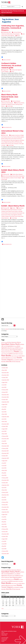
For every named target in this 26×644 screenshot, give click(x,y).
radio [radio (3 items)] (19, 354)
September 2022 (6, 402)
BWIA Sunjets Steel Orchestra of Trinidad (13, 210)
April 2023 (4, 387)
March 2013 (4, 490)
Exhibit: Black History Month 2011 (13, 171)
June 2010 (4, 544)
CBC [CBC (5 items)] (2, 346)
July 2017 (4, 463)
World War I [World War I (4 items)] (4, 362)
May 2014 (4, 473)
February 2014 (5, 478)
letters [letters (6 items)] (20, 350)
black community (6, 176)
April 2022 (4, 412)
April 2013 (4, 488)
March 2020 (4, 434)
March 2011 (4, 527)
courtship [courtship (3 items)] (15, 346)
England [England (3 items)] (14, 348)
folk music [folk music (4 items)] (21, 348)
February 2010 (5, 551)
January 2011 (5, 532)
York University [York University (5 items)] (17, 361)
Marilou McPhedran (16, 142)
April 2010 (4, 549)
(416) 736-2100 (5, 634)
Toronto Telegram (5, 71)
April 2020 (4, 431)
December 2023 (5, 373)
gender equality (5, 139)
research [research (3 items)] (13, 356)
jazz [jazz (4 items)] (9, 350)
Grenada (3, 104)
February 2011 (5, 529)
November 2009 (5, 554)
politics (14, 104)
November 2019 (5, 439)
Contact (3, 633)
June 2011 (4, 519)
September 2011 (6, 512)
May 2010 (4, 546)
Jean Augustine (11, 36)
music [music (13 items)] (16, 351)
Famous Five (10, 137)
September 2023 (6, 380)
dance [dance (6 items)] (19, 346)
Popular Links (11, 7)
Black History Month (20, 103)
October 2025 (5, 368)
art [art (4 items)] (20, 342)
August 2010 (5, 539)
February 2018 (5, 448)
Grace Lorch (11, 139)
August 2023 (5, 382)
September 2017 (6, 458)
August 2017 (5, 461)
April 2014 (4, 475)
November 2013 (5, 480)
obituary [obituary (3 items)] (5, 354)
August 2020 (5, 429)
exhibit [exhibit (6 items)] (17, 348)
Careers (3, 641)
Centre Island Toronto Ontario (12, 211)
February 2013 (5, 492)
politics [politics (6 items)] (11, 354)
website (7, 329)
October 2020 (5, 426)
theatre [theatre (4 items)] (15, 358)
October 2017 (5, 456)
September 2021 (6, 417)
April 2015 (4, 468)
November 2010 (5, 534)
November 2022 (5, 397)
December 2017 (5, 451)
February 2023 (5, 390)
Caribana (13, 70)
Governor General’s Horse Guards (15, 213)
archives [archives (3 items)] (6, 342)
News (11, 34)
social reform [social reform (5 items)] (21, 356)
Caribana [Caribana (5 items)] (22, 344)
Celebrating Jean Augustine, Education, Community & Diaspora (13, 28)
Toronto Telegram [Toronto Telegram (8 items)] (7, 360)
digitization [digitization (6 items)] (4, 348)
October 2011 (5, 509)
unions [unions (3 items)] (14, 360)
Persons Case (11, 144)
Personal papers (16, 34)
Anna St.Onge (10, 106)
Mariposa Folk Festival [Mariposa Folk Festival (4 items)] (6, 352)
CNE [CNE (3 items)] (4, 346)
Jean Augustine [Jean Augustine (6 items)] (14, 350)
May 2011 (4, 522)
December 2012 (5, 495)
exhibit (6, 36)
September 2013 (6, 485)
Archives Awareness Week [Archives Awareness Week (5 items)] (13, 342)
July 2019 (4, 441)
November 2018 (5, 446)
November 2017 (5, 453)
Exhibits (8, 34)
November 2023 (5, 375)
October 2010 (5, 536)
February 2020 (5, 436)
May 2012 (4, 497)
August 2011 (5, 514)
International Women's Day (7, 140)
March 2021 (4, 421)
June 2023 (4, 385)
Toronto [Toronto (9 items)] (19, 358)
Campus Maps (4, 635)
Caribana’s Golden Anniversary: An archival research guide (11, 65)
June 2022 (4, 407)
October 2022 (5, 399)
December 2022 (5, 395)
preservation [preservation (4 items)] (16, 354)
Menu (3, 15)
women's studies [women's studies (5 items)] (19, 360)
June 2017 (4, 466)
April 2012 (4, 500)
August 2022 (5, 404)
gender (22, 137)
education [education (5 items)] (10, 348)
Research (21, 174)
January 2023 (5, 392)
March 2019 (4, 443)
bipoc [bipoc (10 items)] (3, 344)
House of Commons (18, 139)
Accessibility (4, 640)
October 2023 (5, 377)
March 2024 (4, 370)
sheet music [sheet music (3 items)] (16, 356)
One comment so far (7, 127)
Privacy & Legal (4, 639)
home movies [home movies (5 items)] (5, 350)
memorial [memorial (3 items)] (12, 352)
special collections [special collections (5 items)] (6, 358)
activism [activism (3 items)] (3, 342)
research (12, 178)
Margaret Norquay (8, 142)
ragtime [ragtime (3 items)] (22, 354)
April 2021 (4, 419)
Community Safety (5, 638)
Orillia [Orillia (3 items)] (8, 354)
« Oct (2, 608)
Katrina (18, 36)
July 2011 (4, 517)
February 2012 (5, 502)
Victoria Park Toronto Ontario (15, 216)
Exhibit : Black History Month (13, 206)
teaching (17, 104)
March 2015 (4, 470)
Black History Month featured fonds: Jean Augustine (10, 97)
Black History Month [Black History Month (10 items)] (13, 344)
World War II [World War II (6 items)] (10, 361)
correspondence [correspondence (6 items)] (9, 346)
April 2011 (4, 524)
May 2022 (4, 409)
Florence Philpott (17, 137)
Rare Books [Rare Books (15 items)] (6, 355)
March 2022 (4, 414)
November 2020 (5, 424)
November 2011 (5, 507)
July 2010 (4, 541)
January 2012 (5, 505)
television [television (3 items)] (12, 358)
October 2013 (5, 483)
